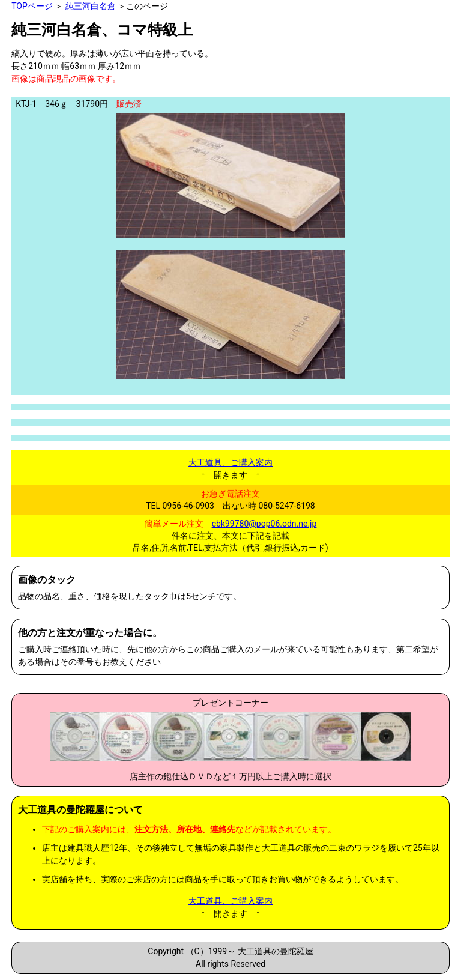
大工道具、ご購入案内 (230, 462)
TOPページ (32, 6)
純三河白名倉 (91, 6)
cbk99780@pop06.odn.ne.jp (264, 524)
